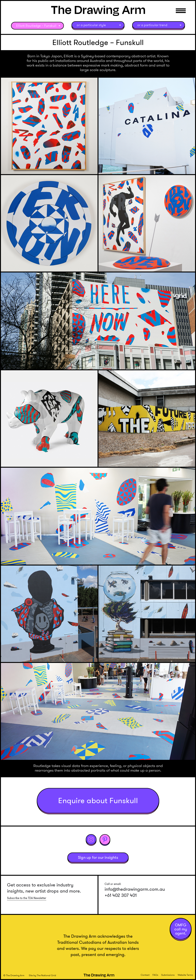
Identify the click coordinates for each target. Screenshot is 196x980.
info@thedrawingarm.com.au (135, 889)
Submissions (168, 975)
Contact (145, 975)
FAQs (155, 975)
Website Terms (185, 975)
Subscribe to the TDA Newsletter (27, 898)
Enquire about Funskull (98, 801)
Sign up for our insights (98, 857)
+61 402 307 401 (121, 895)
